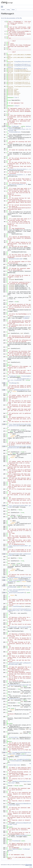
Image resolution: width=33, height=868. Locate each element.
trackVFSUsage (17, 606)
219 (4, 554)
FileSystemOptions (15, 132)
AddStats (15, 849)
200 (4, 506)
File (14, 824)
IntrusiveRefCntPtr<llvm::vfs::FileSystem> (19, 130)
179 (4, 446)
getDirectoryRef (14, 426)
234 (4, 593)
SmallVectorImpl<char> (19, 764)
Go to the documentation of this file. (11, 18)
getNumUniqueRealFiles (21, 390)
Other (10, 850)
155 (4, 383)
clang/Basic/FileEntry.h (22, 64)
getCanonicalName (21, 804)
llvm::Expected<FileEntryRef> (18, 506)
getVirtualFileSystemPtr (17, 593)
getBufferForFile (14, 685)
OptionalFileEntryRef (16, 259)
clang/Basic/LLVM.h (21, 68)
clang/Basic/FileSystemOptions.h (19, 66)
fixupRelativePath (21, 755)
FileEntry (27, 317)
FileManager (15, 126)
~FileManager (13, 383)
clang (8, 10)
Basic (13, 10)
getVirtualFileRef (24, 627)
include (3, 10)
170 (4, 424)
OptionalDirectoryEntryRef (17, 446)
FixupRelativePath (18, 753)
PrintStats (16, 841)
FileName (25, 318)
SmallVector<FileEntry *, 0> (18, 184)
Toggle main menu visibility (2, 6)
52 (4, 126)
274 (4, 699)
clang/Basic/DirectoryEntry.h (19, 62)
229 (4, 577)
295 (4, 753)
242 (4, 609)
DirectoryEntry (14, 737)
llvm (16, 98)
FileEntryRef (13, 627)
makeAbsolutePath (18, 781)
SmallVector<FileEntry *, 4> (18, 175)
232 (4, 586)
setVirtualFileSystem (19, 609)
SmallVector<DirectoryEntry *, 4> (20, 169)
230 (4, 580)
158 (4, 390)
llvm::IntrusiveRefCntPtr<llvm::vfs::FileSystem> (19, 591)
